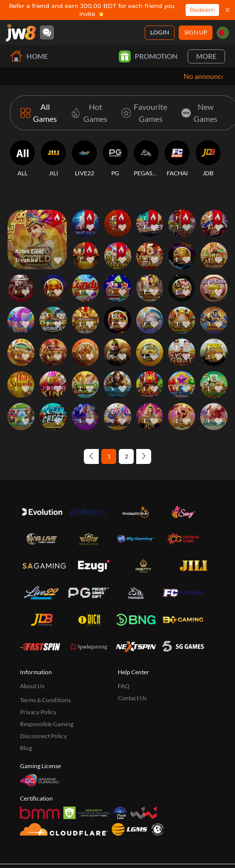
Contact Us (132, 698)
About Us (32, 686)
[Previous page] (91, 456)
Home (29, 56)
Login (160, 32)
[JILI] (53, 159)
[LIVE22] (84, 159)
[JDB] (208, 159)
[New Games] (197, 113)
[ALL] (22, 159)
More (206, 56)
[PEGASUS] (146, 159)
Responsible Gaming (47, 724)
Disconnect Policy (43, 736)
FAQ (124, 686)
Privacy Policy (38, 712)
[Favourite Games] (142, 113)
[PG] (115, 159)
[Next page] (144, 456)
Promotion (148, 56)
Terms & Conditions (45, 700)
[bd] (223, 33)
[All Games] (39, 113)
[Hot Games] (87, 113)
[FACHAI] (177, 159)
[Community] (47, 32)
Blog (26, 748)
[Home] (21, 32)
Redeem (202, 10)
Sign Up (196, 32)
